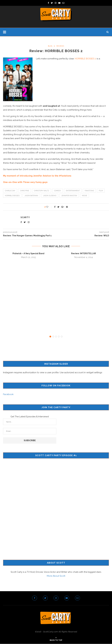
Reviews (60, 46)
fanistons (89, 191)
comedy (58, 191)
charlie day (10, 191)
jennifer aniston (69, 196)
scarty (25, 218)
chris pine (25, 191)
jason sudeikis (50, 196)
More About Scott (56, 576)
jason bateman (31, 196)
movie (85, 196)
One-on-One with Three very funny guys (25, 182)
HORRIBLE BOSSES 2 (85, 59)
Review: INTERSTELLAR (84, 253)
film (101, 191)
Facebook (8, 394)
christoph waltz (42, 191)
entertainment (73, 191)
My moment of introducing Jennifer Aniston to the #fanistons (37, 176)
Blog (50, 46)
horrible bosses (12, 196)
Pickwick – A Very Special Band (28, 253)
